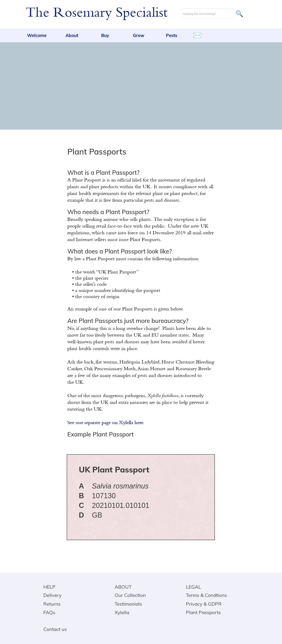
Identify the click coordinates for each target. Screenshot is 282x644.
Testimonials (128, 604)
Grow (139, 35)
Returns (52, 604)
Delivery (52, 595)
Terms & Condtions (206, 595)
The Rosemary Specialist (97, 14)
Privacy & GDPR (204, 604)
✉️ (197, 35)
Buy (105, 35)
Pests (172, 35)
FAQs (49, 612)
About (72, 35)
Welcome (37, 35)
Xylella (122, 612)
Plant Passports (203, 612)
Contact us (55, 629)
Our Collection (130, 595)
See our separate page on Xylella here (105, 423)
